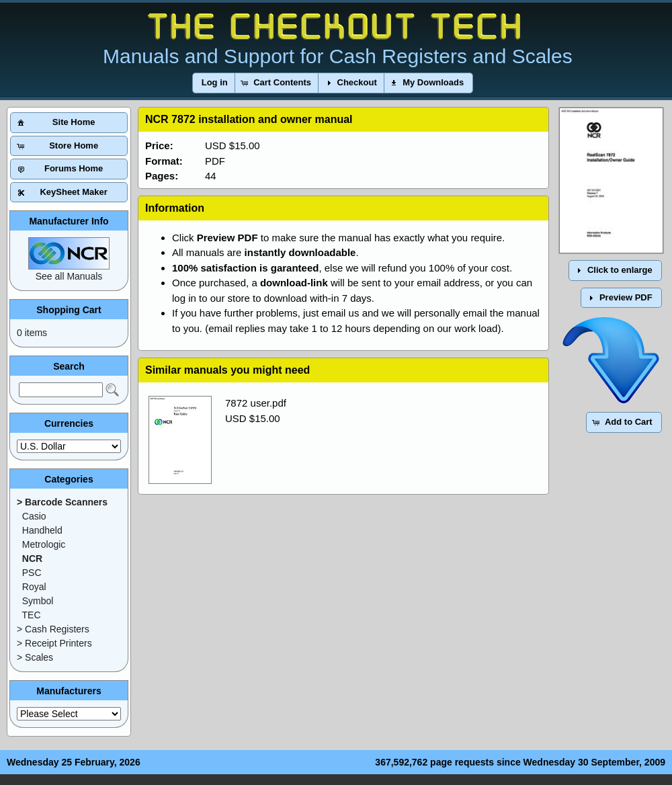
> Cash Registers (53, 629)
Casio (34, 516)
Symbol (38, 601)
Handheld (42, 530)
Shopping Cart (69, 310)
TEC (32, 615)
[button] (215, 83)
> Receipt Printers (54, 643)
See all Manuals (69, 276)
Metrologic (44, 544)
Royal (34, 587)
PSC (32, 573)
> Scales (35, 657)
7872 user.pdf (256, 403)
